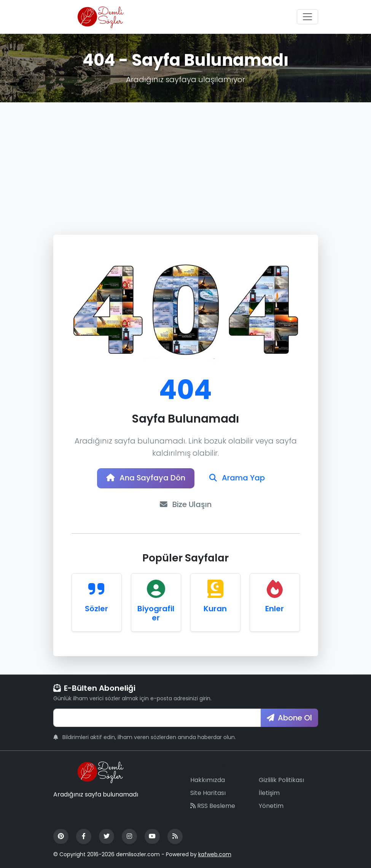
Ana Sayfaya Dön (146, 479)
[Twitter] (107, 837)
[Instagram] (129, 837)
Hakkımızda (208, 780)
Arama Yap (238, 479)
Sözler (96, 609)
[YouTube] (152, 837)
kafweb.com (215, 855)
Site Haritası (208, 793)
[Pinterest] (61, 837)
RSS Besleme (213, 806)
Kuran (215, 609)
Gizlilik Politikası (281, 780)
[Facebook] (84, 837)
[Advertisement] (185, 159)
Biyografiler (156, 614)
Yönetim (271, 806)
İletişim (269, 793)
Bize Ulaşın (185, 505)
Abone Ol (289, 718)
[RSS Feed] (175, 837)
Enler (275, 609)
